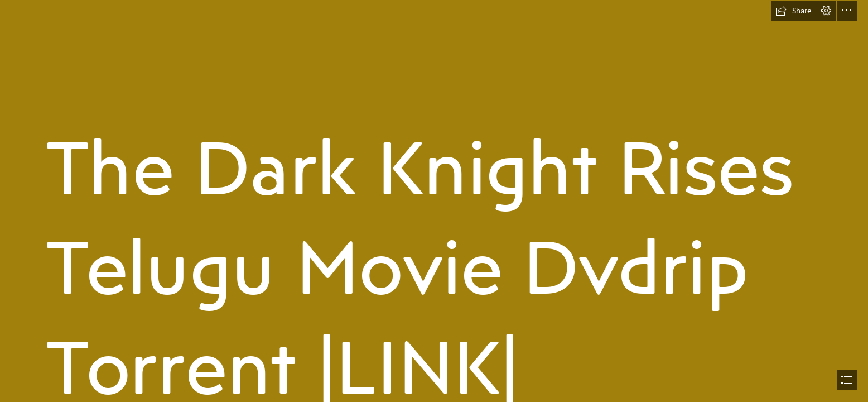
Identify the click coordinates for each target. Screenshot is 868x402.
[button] (793, 11)
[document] (434, 201)
